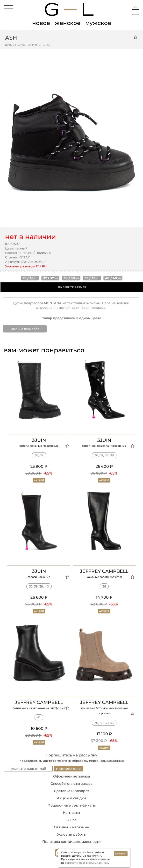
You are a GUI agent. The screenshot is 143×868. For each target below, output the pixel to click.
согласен (121, 854)
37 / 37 (50, 278)
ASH (11, 38)
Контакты (71, 813)
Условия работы (72, 834)
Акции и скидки (71, 798)
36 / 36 (30, 278)
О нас (71, 820)
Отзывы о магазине (71, 827)
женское (68, 23)
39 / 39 (92, 278)
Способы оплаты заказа (71, 784)
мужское (98, 23)
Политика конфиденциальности (71, 842)
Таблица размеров (25, 329)
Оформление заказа (71, 776)
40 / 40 (113, 278)
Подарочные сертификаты (72, 805)
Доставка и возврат (71, 791)
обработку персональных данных (98, 761)
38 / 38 (71, 278)
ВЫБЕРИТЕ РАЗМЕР (72, 287)
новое (41, 23)
